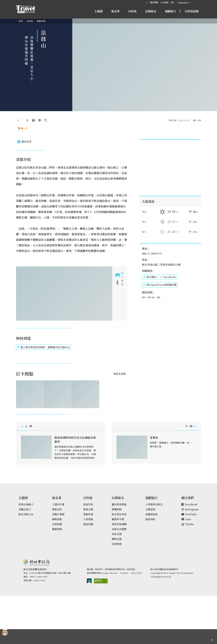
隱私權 (90, 570)
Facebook (168, 277)
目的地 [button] (132, 11)
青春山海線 (26, 505)
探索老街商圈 (119, 525)
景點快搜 (41, 21)
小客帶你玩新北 (154, 505)
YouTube (189, 515)
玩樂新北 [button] (151, 11)
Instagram (190, 510)
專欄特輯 (117, 510)
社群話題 (57, 525)
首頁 (21, 21)
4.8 (23, 128)
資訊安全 (99, 570)
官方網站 (150, 277)
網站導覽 (154, 2)
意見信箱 (131, 570)
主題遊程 (150, 510)
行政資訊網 (192, 11)
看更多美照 (119, 374)
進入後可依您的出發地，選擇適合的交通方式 (44, 347)
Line (186, 520)
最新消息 (57, 510)
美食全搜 (117, 535)
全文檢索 (164, 2)
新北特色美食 (119, 515)
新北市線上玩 (26, 515)
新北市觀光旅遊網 (28, 9)
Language (183, 2)
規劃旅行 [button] (170, 11)
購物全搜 (117, 540)
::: (147, 2)
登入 (173, 2)
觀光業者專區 (119, 505)
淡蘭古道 (25, 510)
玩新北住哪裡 (119, 530)
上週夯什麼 (58, 505)
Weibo (188, 525)
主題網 (98, 11)
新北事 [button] (115, 11)
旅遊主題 (88, 510)
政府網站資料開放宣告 (115, 570)
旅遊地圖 (88, 525)
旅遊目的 (88, 505)
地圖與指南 (151, 515)
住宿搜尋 (117, 545)
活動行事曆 (58, 515)
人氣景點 (88, 520)
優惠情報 (57, 530)
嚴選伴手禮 (118, 520)
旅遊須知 (150, 520)
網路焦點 (57, 520)
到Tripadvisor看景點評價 (160, 285)
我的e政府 (89, 582)
